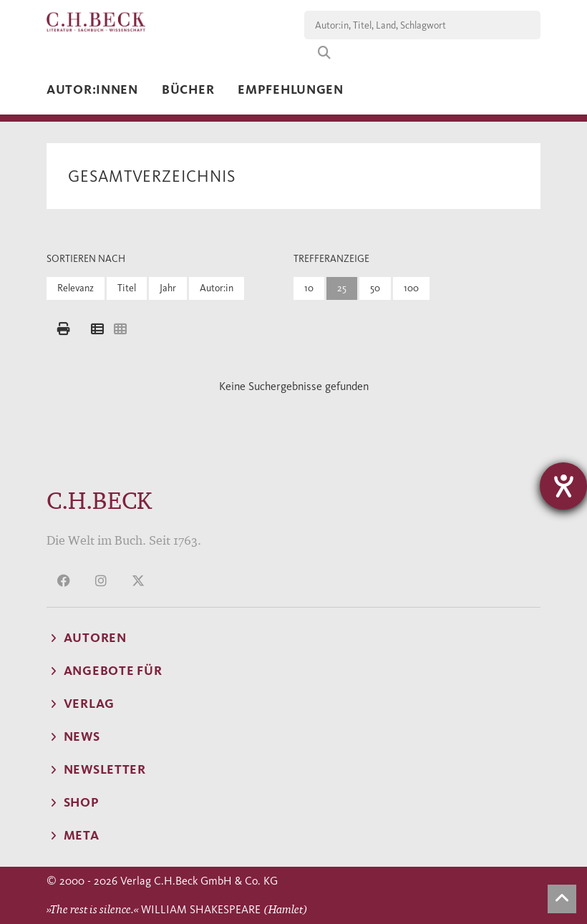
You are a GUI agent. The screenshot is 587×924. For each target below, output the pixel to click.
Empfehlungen (291, 89)
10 (309, 288)
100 (411, 288)
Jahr (168, 288)
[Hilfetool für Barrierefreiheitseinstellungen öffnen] (563, 486)
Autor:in (217, 288)
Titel (127, 288)
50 (375, 288)
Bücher (188, 89)
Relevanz (76, 288)
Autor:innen (92, 89)
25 (342, 288)
